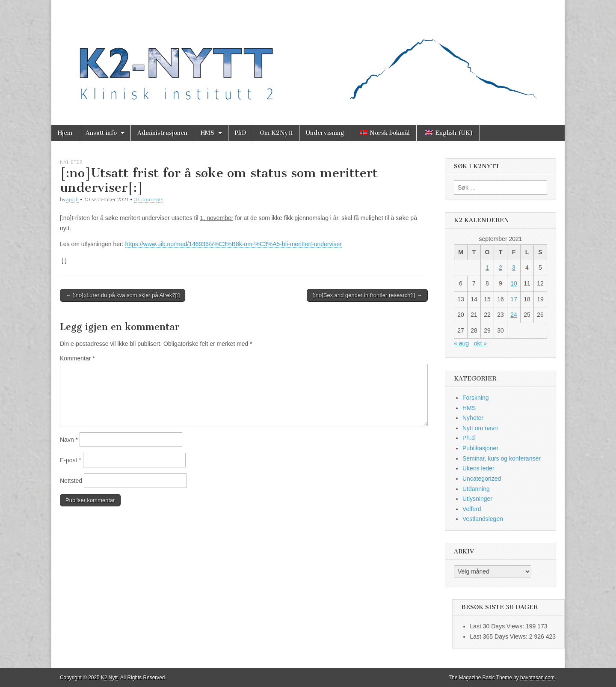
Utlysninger (477, 499)
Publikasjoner (480, 448)
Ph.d (469, 438)
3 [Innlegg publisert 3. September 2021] (514, 268)
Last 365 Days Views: (499, 636)
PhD (241, 133)
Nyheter (71, 162)
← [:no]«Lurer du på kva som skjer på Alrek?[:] (123, 295)
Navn (69, 440)
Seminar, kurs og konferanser (502, 458)
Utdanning (476, 489)
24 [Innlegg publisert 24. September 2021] (514, 315)
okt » (480, 343)
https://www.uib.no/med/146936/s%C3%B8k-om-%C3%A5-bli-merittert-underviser (234, 244)
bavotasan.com (538, 678)
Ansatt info (101, 133)
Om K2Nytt (276, 133)
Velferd (472, 509)
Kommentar (77, 358)
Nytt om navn (480, 428)
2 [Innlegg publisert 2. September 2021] (500, 268)
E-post (71, 460)
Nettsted (71, 481)
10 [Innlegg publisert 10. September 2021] (514, 283)
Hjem (65, 133)
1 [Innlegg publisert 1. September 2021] (487, 268)
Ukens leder (478, 468)
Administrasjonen (162, 133)
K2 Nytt (109, 678)
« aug (461, 343)
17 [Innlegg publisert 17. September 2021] (514, 299)
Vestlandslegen (483, 519)
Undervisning (325, 133)
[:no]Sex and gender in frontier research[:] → (367, 295)
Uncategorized (482, 479)
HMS (207, 133)
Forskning (475, 398)
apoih (73, 199)
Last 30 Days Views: (498, 626)
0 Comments (148, 199)
